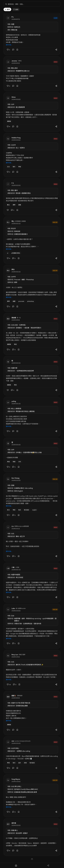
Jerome (14, 61)
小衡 (13, 567)
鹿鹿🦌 (14, 696)
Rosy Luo (15, 654)
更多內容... (9, 45)
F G (13, 183)
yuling (14, 401)
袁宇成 (14, 823)
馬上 (13, 221)
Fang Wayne (16, 779)
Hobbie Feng (16, 138)
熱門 (7, 9)
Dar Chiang (15, 478)
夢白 (13, 269)
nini (13, 741)
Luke (13, 608)
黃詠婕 (14, 318)
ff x (13, 17)
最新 (16, 9)
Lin (13, 526)
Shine (14, 97)
